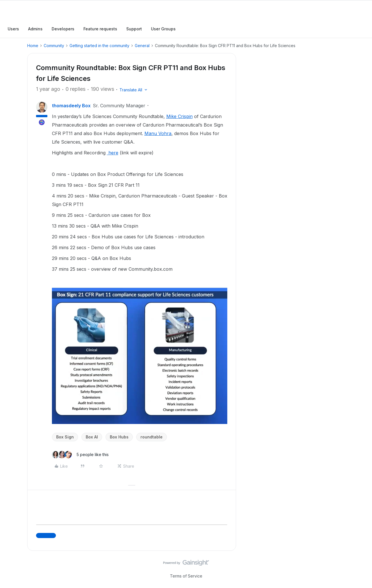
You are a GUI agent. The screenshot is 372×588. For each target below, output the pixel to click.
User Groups (163, 29)
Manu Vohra (158, 133)
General (142, 46)
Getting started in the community (99, 46)
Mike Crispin (179, 116)
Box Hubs (119, 437)
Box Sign (65, 437)
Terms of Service (186, 576)
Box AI (92, 437)
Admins (35, 29)
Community (54, 46)
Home (33, 46)
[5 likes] (80, 455)
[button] (134, 90)
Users (13, 29)
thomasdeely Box (71, 106)
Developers (63, 29)
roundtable (152, 437)
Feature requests (100, 29)
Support (134, 29)
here (113, 153)
